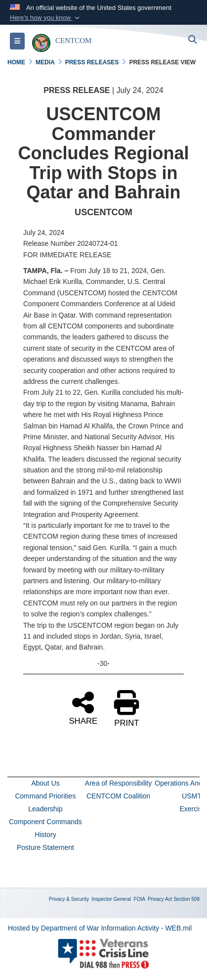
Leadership (45, 809)
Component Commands (45, 822)
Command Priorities (45, 796)
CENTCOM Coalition (118, 796)
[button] (46, 18)
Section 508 (186, 899)
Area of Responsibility (118, 783)
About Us (45, 783)
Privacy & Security (69, 899)
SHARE (83, 707)
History (45, 835)
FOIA (140, 899)
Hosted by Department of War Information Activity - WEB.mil (100, 928)
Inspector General (112, 899)
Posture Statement (45, 847)
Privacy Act (160, 899)
